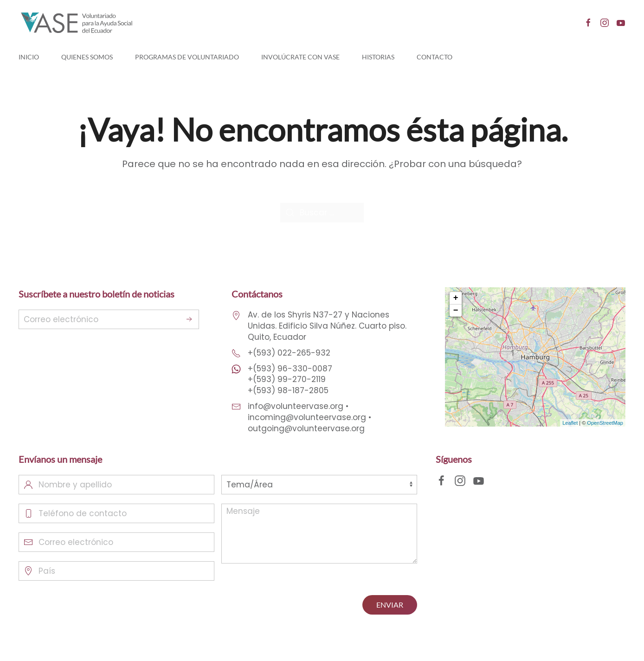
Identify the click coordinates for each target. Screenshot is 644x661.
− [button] (456, 311)
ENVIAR (390, 605)
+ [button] (456, 298)
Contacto (435, 57)
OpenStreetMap (605, 423)
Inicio (29, 57)
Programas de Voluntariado (187, 57)
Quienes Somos (87, 57)
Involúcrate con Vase (300, 57)
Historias (378, 57)
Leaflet (570, 423)
